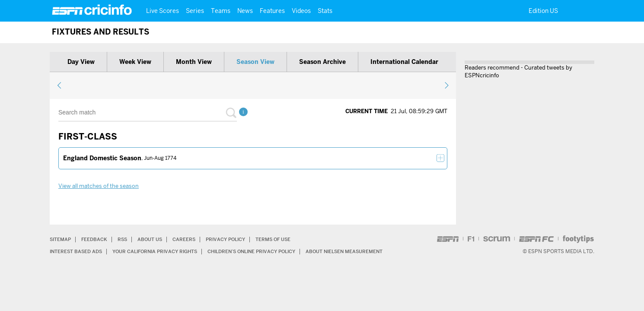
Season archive (322, 62)
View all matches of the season (99, 186)
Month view (194, 62)
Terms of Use (286, 239)
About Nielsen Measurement (369, 251)
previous (59, 85)
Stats (325, 11)
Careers (191, 239)
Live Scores (163, 11)
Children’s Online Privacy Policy (268, 251)
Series (195, 11)
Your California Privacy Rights (163, 251)
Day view (81, 62)
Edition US (543, 11)
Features (272, 11)
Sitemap (61, 239)
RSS (126, 239)
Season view (255, 62)
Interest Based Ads (78, 251)
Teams (221, 11)
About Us (155, 239)
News (245, 11)
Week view (135, 62)
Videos (301, 11)
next (446, 85)
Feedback (97, 239)
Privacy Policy (235, 239)
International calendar (404, 62)
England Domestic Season (102, 158)
